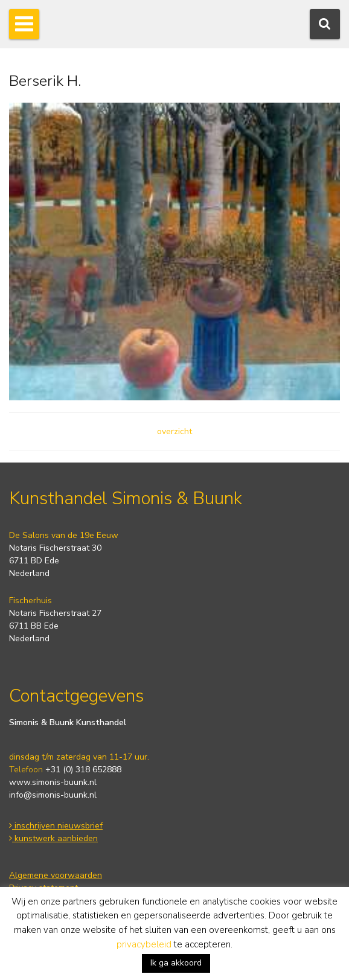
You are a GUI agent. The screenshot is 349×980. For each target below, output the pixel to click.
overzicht (174, 431)
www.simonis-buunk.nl (53, 782)
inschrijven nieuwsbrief (56, 826)
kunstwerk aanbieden (53, 838)
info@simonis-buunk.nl (53, 795)
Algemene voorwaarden (56, 875)
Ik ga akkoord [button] (176, 963)
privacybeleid (144, 944)
